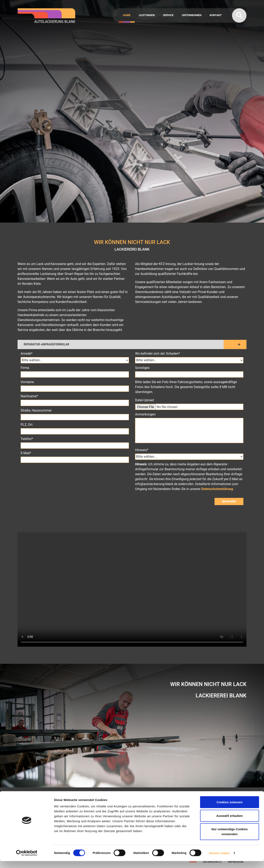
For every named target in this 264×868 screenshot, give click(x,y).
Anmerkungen (145, 414)
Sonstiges (142, 368)
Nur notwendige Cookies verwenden (230, 838)
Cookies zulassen (230, 809)
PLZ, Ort (27, 425)
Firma (25, 368)
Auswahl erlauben (230, 823)
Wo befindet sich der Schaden (189, 353)
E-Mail (75, 453)
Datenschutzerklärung (217, 489)
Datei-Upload (144, 400)
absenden (229, 501)
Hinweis (189, 450)
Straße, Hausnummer (36, 410)
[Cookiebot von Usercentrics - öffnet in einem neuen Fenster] (27, 860)
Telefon (75, 439)
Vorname (27, 382)
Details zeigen (219, 860)
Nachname (75, 396)
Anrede (75, 353)
